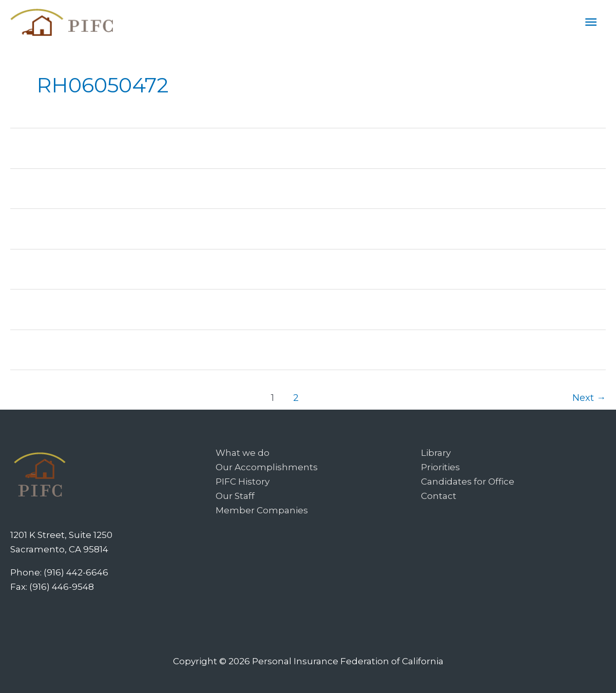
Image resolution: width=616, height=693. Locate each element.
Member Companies (262, 510)
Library (436, 453)
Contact (439, 496)
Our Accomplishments (267, 467)
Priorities (440, 467)
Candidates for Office (468, 482)
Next (589, 398)
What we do (243, 453)
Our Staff (235, 496)
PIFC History (243, 482)
